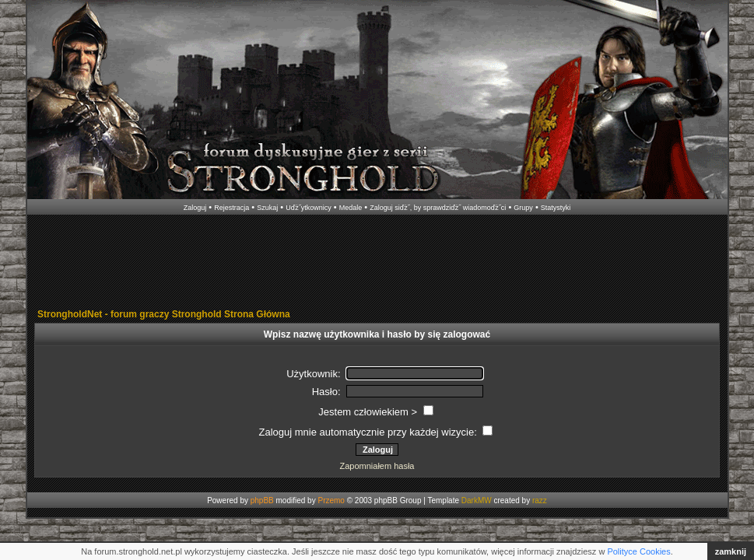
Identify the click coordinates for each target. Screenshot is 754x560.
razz (540, 500)
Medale (351, 208)
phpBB (262, 500)
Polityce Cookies (638, 551)
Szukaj (267, 208)
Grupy (523, 208)
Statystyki (556, 208)
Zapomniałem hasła (377, 466)
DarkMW (477, 500)
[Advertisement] (377, 263)
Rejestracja (231, 208)
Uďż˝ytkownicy (309, 208)
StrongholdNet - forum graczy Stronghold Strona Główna (164, 314)
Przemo (331, 500)
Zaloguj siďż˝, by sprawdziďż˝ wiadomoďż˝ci (438, 208)
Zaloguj (195, 208)
